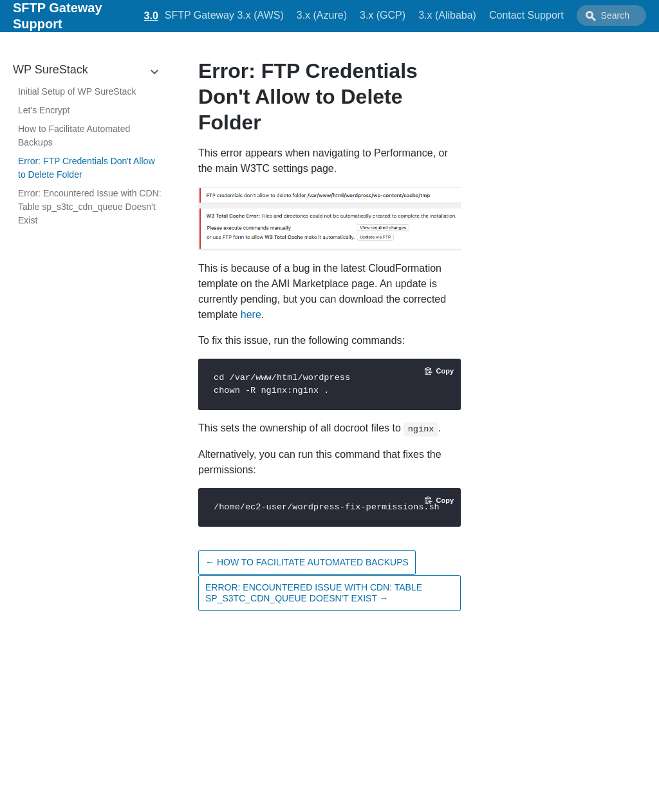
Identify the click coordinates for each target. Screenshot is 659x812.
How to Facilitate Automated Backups (74, 136)
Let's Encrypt (44, 110)
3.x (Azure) (322, 15)
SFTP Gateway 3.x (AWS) (224, 15)
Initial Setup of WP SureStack (77, 91)
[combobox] (611, 15)
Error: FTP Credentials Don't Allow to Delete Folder (87, 168)
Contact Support (526, 15)
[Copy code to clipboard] (439, 371)
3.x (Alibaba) (447, 15)
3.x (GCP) (383, 15)
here (251, 315)
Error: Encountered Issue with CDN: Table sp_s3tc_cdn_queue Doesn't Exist (90, 207)
